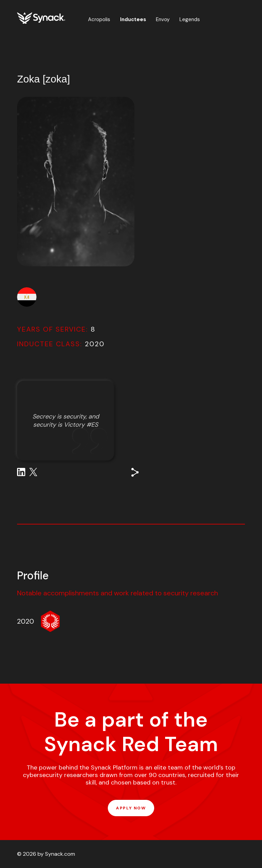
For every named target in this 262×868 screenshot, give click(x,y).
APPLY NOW (131, 808)
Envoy (163, 19)
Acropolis (99, 19)
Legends (190, 19)
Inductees (133, 19)
